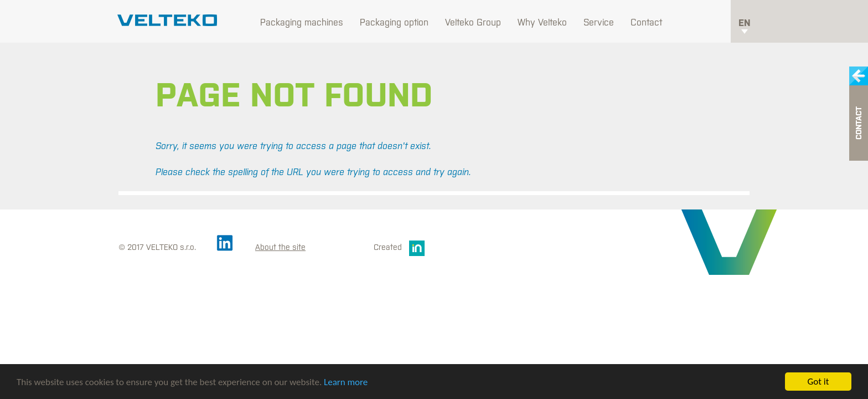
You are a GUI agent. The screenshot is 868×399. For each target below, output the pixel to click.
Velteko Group (473, 22)
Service (599, 22)
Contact (646, 22)
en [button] (745, 25)
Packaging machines (302, 22)
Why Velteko (542, 22)
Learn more (346, 382)
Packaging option (394, 22)
